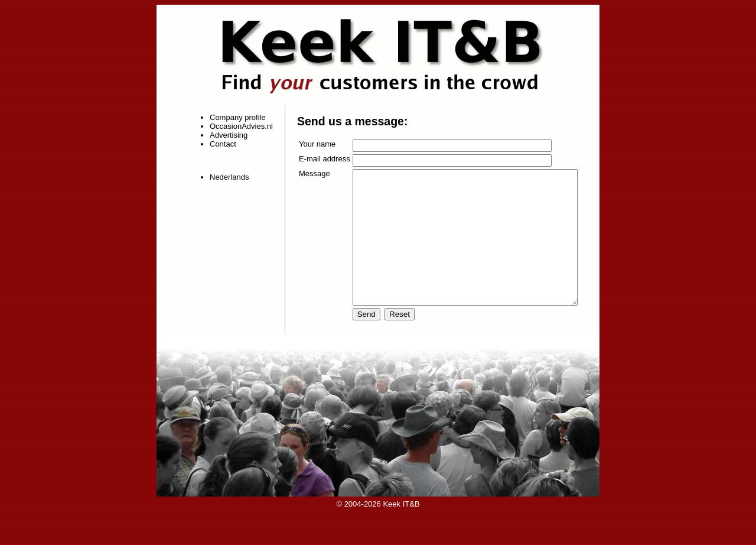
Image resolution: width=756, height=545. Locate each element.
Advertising (223, 135)
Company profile (232, 117)
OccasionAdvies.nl (236, 126)
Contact (218, 144)
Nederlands (224, 177)
